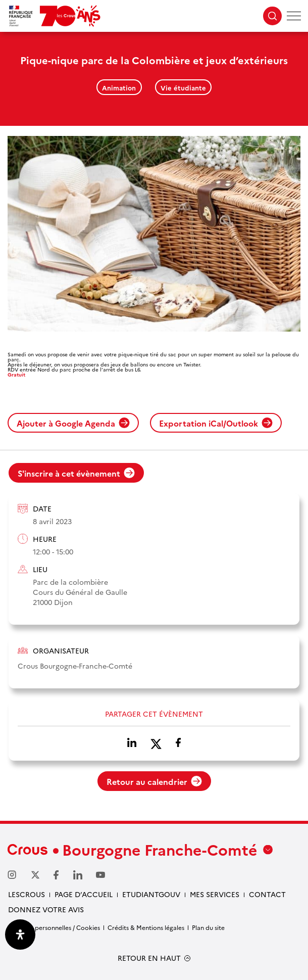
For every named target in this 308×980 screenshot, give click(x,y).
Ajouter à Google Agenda (73, 423)
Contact (267, 894)
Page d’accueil (84, 894)
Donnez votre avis (46, 909)
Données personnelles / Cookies (54, 927)
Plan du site (208, 927)
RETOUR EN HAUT (149, 958)
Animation (119, 87)
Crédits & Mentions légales (146, 927)
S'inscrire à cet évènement (76, 473)
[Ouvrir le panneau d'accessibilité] (20, 935)
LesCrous (27, 894)
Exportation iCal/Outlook (216, 423)
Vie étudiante (183, 87)
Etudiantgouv (151, 894)
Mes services (215, 894)
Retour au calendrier (154, 781)
